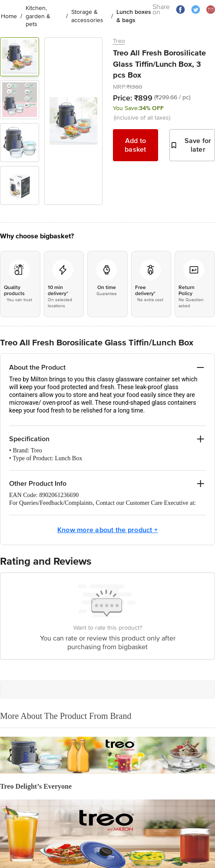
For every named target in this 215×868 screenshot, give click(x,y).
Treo (119, 41)
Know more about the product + (107, 530)
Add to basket (136, 145)
